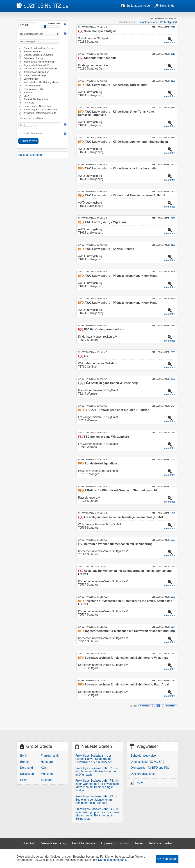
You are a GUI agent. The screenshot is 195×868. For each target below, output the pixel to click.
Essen (24, 780)
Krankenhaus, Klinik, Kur (36, 72)
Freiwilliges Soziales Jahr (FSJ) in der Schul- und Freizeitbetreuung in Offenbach (97, 771)
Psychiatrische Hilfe (34, 89)
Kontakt (124, 843)
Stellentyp (166, 22)
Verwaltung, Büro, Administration (40, 110)
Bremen (25, 762)
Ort (175, 22)
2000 (173, 379)
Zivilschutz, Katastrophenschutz (40, 113)
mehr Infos (170, 42)
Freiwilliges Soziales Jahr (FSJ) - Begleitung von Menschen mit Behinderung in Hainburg (96, 800)
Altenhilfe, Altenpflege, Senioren (40, 48)
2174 (173, 299)
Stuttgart (46, 780)
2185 (173, 81)
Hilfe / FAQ (29, 843)
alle (22, 118)
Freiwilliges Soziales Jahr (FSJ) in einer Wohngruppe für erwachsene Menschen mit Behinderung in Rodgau (97, 785)
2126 (173, 325)
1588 (173, 486)
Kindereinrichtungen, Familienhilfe (41, 69)
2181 (173, 191)
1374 (173, 627)
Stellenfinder (165, 6)
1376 (173, 567)
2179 (173, 245)
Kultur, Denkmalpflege (35, 75)
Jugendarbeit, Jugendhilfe (37, 65)
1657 (173, 459)
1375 (173, 597)
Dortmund (26, 768)
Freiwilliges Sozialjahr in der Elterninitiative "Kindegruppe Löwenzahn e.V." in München (94, 759)
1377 (173, 540)
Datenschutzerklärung (53, 843)
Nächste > (171, 706)
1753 (173, 433)
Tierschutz (29, 103)
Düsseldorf (27, 774)
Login (139, 782)
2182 (173, 164)
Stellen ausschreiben (161, 843)
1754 (173, 406)
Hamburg (47, 762)
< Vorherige (145, 706)
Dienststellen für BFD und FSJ (150, 768)
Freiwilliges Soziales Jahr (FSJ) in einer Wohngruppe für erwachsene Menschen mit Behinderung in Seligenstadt (97, 814)
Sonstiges (29, 92)
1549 (173, 513)
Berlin (24, 756)
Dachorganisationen (143, 774)
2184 (173, 108)
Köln (44, 768)
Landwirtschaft (31, 79)
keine (28, 118)
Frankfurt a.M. (50, 756)
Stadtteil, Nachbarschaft (36, 99)
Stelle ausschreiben (136, 6)
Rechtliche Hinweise (84, 843)
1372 (173, 680)
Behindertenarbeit (33, 51)
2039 (173, 352)
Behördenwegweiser (144, 756)
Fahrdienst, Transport (35, 58)
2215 (173, 54)
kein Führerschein (33, 133)
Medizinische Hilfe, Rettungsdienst (41, 82)
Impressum (107, 843)
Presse (139, 843)
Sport (26, 96)
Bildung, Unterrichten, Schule (38, 55)
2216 (173, 27)
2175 (173, 272)
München (47, 774)
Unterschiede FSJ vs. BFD (148, 762)
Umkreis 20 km (54, 23)
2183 (173, 138)
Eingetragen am (148, 22)
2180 (173, 218)
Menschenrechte (32, 86)
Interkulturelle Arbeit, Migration (39, 62)
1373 (173, 654)
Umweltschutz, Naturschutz (38, 106)
